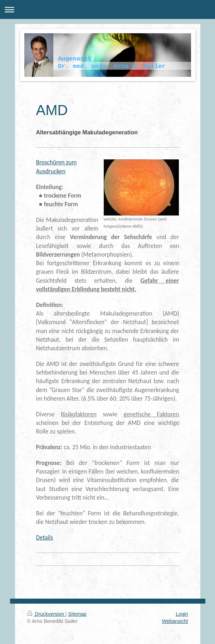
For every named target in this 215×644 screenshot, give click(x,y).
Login (182, 614)
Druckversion (46, 614)
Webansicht (175, 621)
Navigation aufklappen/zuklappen (107, 9)
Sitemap (77, 614)
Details (45, 538)
